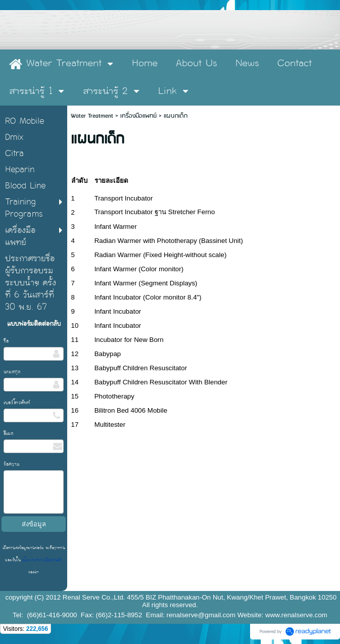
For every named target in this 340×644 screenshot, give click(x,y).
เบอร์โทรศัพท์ (17, 403)
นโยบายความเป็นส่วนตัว (41, 560)
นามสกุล (12, 372)
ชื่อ (6, 341)
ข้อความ (12, 464)
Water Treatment (93, 116)
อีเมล (9, 433)
